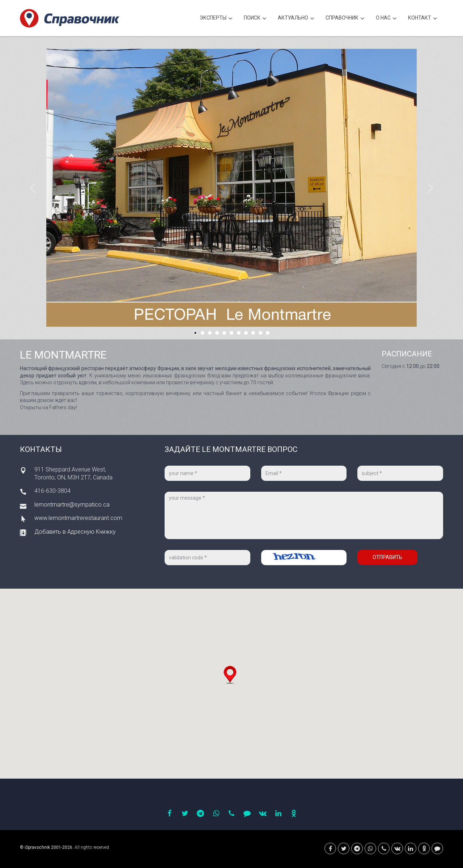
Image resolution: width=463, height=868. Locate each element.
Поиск (255, 19)
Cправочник (345, 19)
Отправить (387, 557)
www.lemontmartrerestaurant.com (78, 518)
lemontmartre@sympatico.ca (72, 505)
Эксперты (216, 19)
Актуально (296, 19)
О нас (386, 19)
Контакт (423, 19)
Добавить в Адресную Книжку (75, 532)
